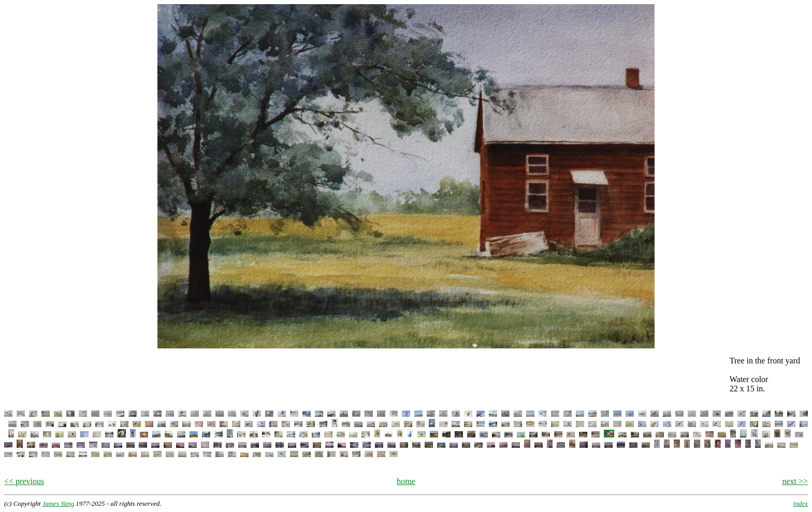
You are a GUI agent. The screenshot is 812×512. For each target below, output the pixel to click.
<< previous (24, 481)
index (801, 503)
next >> (795, 481)
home (406, 481)
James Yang (58, 503)
